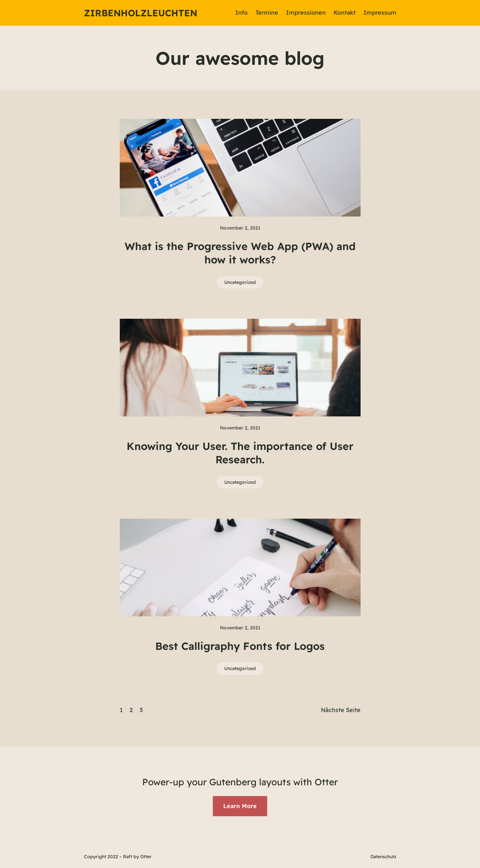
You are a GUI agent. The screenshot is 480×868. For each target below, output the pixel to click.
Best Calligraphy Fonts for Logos (240, 646)
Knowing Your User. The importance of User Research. (240, 453)
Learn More (240, 806)
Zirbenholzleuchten (141, 13)
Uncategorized (240, 282)
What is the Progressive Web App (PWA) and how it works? (240, 253)
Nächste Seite (341, 710)
